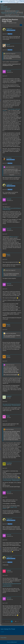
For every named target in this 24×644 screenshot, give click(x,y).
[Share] (21, 25)
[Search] (16, 2)
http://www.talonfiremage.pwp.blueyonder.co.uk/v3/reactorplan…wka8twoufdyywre (12, 480)
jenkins (17, 11)
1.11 (19, 14)
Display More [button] (12, 175)
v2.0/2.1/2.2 (4, 12)
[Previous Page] (6, 621)
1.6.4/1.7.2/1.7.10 (5, 14)
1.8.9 (11, 14)
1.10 (16, 14)
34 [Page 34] (16, 621)
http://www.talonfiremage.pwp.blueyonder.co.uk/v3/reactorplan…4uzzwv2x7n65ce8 (12, 405)
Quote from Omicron (10, 167)
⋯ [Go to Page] (10, 621)
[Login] (19, 2)
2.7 (14, 12)
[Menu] (22, 2)
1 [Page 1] (8, 621)
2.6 (12, 12)
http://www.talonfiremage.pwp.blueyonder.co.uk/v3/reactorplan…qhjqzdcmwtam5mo (12, 585)
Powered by (12, 642)
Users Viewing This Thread (8, 629)
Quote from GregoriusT (10, 54)
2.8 (16, 12)
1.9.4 (13, 14)
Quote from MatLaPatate (11, 333)
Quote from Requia (10, 429)
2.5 (10, 12)
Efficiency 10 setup (14, 237)
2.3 (8, 12)
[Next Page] (18, 621)
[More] (21, 34)
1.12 (21, 14)
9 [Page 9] (12, 621)
